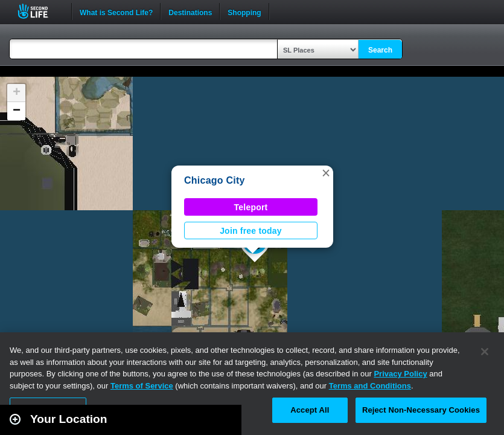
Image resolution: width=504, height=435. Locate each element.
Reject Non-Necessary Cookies (421, 410)
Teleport (251, 207)
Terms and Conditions (370, 386)
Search (380, 50)
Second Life (40, 11)
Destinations (190, 11)
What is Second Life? (116, 11)
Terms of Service (142, 386)
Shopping (244, 11)
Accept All (310, 410)
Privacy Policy (400, 374)
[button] (326, 173)
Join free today (251, 231)
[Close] (485, 352)
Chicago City (215, 180)
